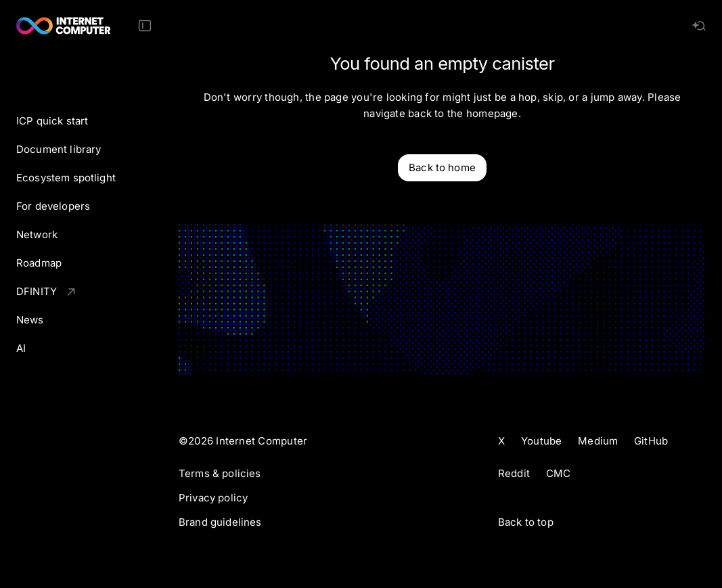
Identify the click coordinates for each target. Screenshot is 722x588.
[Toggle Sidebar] (145, 26)
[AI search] (699, 26)
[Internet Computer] (64, 26)
